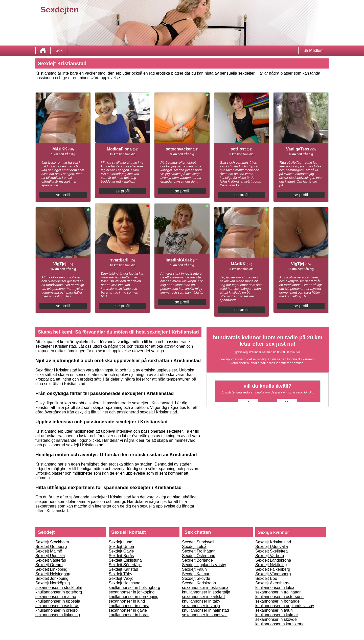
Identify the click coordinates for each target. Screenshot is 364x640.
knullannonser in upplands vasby (285, 606)
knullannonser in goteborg (59, 592)
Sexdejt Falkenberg (273, 569)
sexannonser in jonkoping (132, 592)
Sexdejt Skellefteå (271, 551)
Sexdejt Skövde (196, 578)
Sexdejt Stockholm (52, 542)
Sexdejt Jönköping (52, 578)
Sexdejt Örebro (49, 565)
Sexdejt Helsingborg (53, 574)
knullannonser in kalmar (277, 615)
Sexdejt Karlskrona (199, 583)
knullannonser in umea (129, 606)
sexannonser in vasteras (57, 606)
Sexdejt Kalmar (196, 574)
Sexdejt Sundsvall (198, 542)
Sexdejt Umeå (121, 547)
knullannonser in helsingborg (134, 588)
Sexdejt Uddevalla (272, 547)
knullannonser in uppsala (58, 601)
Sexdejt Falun (194, 569)
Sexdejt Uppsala (50, 556)
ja (248, 402)
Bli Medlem (314, 50)
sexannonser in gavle (128, 610)
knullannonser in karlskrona (280, 624)
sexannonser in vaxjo (201, 606)
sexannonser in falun (274, 610)
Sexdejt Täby (120, 574)
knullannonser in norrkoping (134, 597)
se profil (63, 195)
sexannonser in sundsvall (205, 615)
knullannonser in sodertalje (206, 592)
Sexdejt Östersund (199, 556)
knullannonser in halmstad (206, 610)
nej (287, 402)
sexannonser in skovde (276, 619)
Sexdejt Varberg (270, 556)
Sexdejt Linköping (51, 569)
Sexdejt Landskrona (273, 560)
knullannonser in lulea (275, 588)
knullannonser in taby (201, 601)
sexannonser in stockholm (59, 588)
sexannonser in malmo (56, 597)
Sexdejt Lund (120, 542)
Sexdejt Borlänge (197, 560)
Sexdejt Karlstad (123, 569)
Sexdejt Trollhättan (199, 551)
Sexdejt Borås (121, 556)
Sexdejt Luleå (194, 547)
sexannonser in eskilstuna (205, 588)
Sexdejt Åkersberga (273, 583)
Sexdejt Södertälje (125, 565)
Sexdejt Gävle (121, 551)
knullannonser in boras (129, 615)
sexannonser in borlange (277, 601)
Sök (59, 50)
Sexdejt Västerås (51, 560)
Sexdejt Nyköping (271, 565)
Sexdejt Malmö (49, 551)
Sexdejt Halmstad (124, 583)
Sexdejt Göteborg (51, 547)
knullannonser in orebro (56, 610)
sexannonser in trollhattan (278, 592)
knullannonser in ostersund (279, 597)
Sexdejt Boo (266, 578)
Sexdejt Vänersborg (273, 574)
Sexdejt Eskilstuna (125, 560)
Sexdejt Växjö (121, 578)
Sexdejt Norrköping (53, 583)
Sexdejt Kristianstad (273, 542)
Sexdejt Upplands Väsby (204, 565)
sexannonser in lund (127, 601)
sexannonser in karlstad (203, 597)
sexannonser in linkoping (58, 615)
